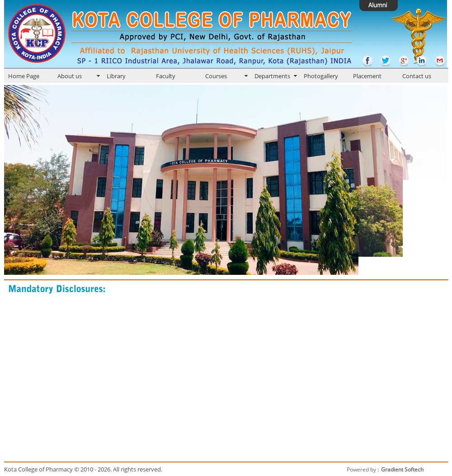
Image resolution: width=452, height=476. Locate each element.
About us (70, 76)
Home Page (24, 76)
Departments (272, 76)
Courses (216, 76)
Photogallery (321, 76)
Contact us (417, 76)
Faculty (166, 76)
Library (116, 76)
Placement (367, 76)
